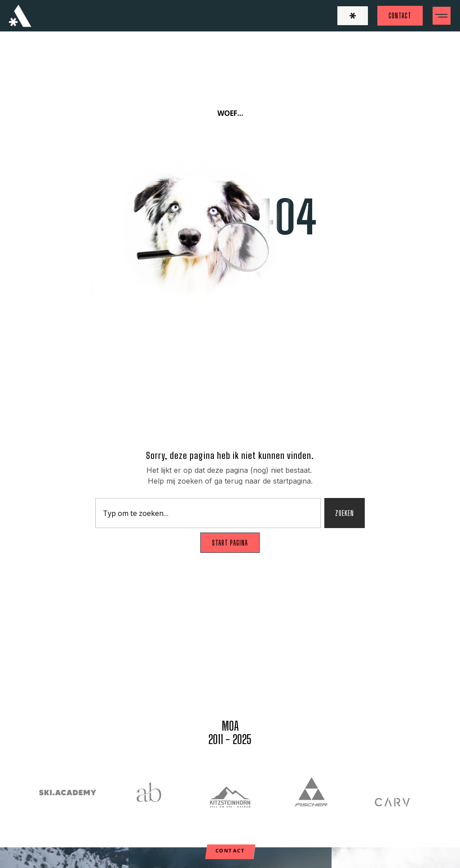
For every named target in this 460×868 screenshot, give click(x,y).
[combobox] (208, 513)
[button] (442, 16)
